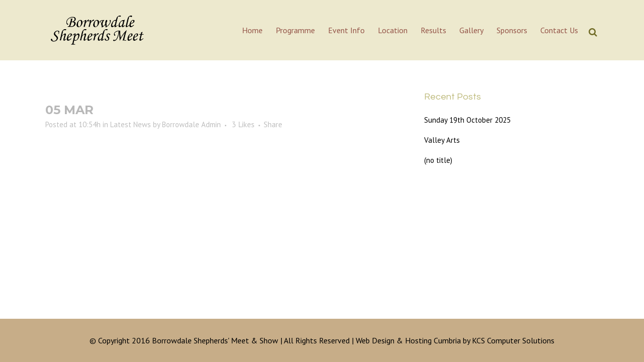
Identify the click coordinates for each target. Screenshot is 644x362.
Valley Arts (442, 140)
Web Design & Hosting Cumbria (408, 340)
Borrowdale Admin (191, 124)
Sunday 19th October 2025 (467, 120)
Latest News (131, 124)
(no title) (438, 160)
